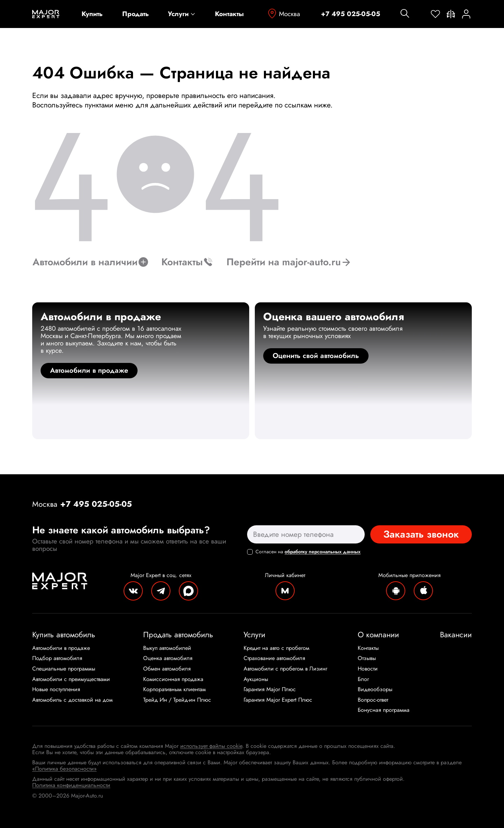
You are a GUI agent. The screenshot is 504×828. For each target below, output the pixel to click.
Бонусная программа (384, 710)
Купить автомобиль (64, 634)
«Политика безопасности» (64, 769)
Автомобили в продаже (61, 648)
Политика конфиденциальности (71, 785)
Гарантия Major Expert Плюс (278, 700)
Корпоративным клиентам (174, 689)
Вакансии (456, 634)
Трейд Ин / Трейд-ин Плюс (177, 700)
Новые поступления (56, 689)
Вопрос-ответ (373, 700)
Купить (92, 14)
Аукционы (256, 679)
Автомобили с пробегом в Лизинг (285, 669)
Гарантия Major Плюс (270, 689)
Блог (363, 679)
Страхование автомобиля (274, 658)
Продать (135, 14)
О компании (378, 634)
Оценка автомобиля (168, 658)
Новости (368, 669)
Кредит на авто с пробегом (276, 648)
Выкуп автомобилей (167, 648)
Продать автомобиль (178, 634)
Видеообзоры (375, 689)
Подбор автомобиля (57, 658)
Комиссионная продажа (173, 679)
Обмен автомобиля (167, 669)
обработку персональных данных (323, 552)
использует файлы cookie (211, 746)
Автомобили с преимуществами (71, 679)
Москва (283, 14)
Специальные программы (64, 669)
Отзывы (367, 658)
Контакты (229, 14)
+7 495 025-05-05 (351, 14)
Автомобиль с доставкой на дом (72, 700)
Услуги (182, 14)
